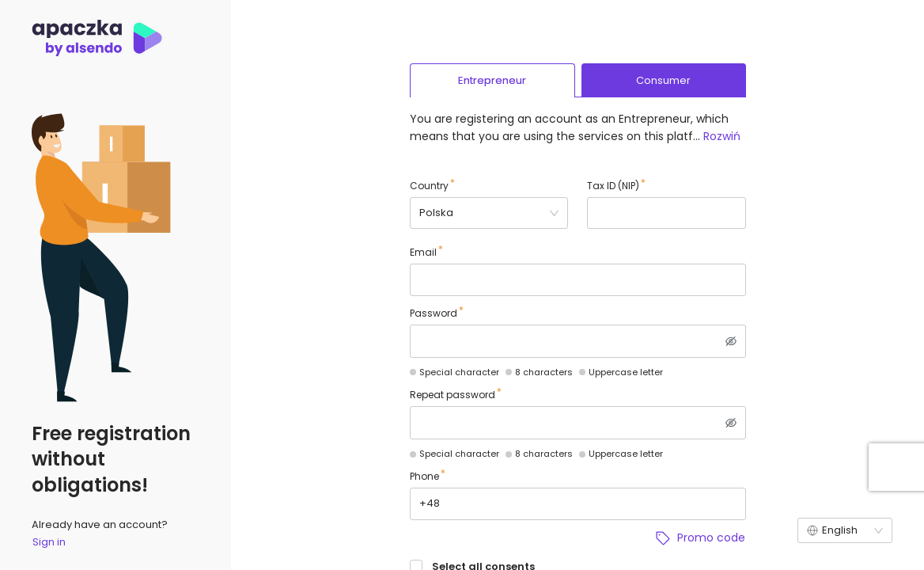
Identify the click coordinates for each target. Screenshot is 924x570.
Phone (424, 476)
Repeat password (453, 395)
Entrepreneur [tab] (492, 80)
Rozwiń (722, 136)
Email (423, 252)
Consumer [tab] (663, 80)
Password (434, 313)
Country (429, 186)
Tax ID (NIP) (613, 186)
